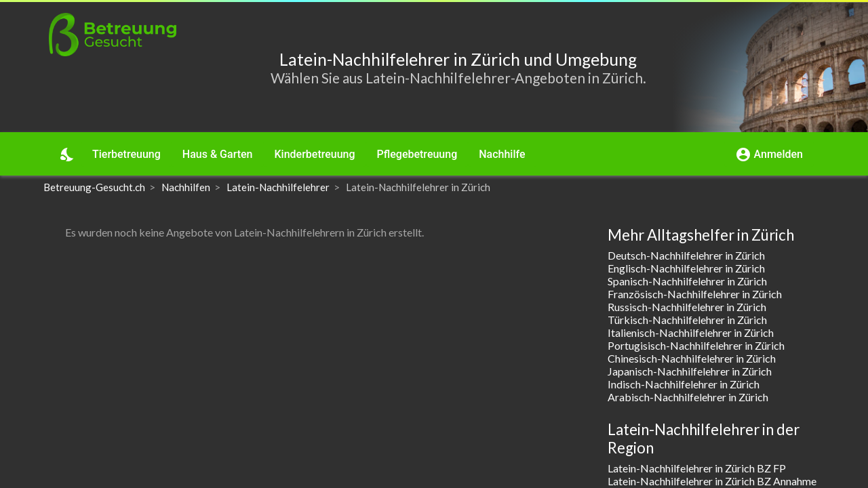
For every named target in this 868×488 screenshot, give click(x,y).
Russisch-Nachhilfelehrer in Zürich (687, 307)
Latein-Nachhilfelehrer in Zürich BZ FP (697, 468)
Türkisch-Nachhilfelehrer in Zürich (687, 320)
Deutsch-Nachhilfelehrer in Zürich (686, 255)
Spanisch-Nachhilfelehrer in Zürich (687, 281)
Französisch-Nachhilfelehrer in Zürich (695, 294)
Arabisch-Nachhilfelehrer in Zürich (688, 397)
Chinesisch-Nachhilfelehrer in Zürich (692, 358)
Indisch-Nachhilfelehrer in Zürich (684, 384)
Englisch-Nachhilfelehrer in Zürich (686, 268)
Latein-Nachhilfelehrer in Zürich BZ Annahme (712, 481)
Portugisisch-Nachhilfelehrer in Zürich (696, 345)
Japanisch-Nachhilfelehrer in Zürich (690, 371)
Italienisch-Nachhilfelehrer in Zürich (691, 332)
